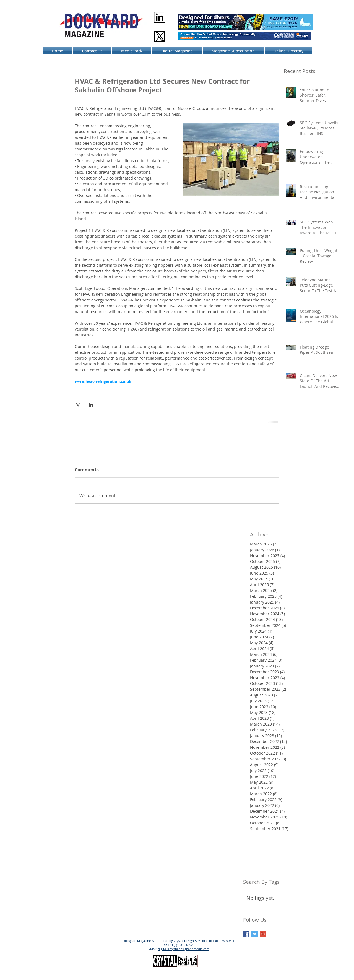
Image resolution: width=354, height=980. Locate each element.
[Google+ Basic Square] (263, 934)
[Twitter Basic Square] (255, 934)
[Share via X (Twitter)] (77, 405)
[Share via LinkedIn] (91, 405)
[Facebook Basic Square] (246, 934)
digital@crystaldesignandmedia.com (184, 949)
